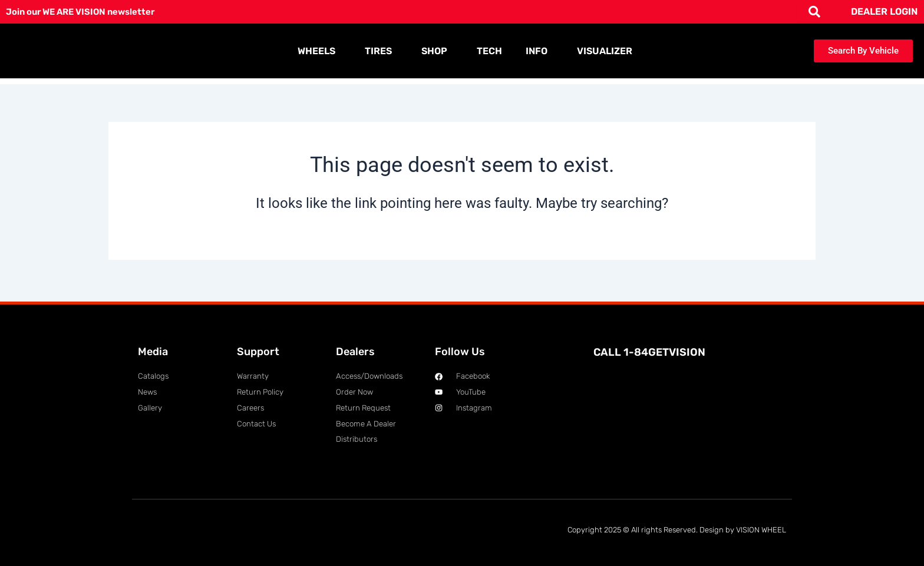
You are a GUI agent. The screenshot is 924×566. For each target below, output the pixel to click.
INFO (539, 51)
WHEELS (319, 51)
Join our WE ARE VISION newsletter (87, 11)
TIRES (381, 51)
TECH (489, 51)
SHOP (437, 51)
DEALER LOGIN (884, 11)
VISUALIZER (605, 51)
